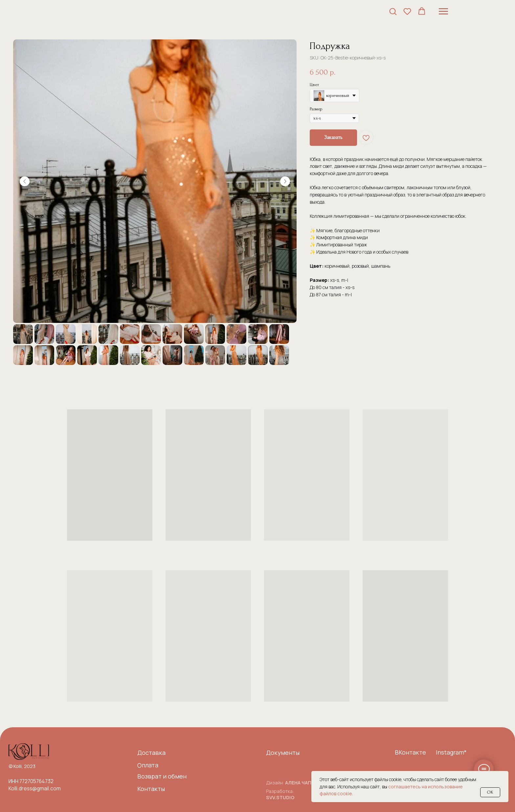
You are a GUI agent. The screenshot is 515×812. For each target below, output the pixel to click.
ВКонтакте (410, 752)
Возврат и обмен (162, 776)
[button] (393, 11)
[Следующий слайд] (285, 181)
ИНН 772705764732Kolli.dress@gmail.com (35, 785)
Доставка (151, 753)
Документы (283, 753)
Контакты (151, 789)
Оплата (148, 765)
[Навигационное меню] (443, 11)
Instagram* (451, 752)
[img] (29, 752)
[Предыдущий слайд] (25, 181)
